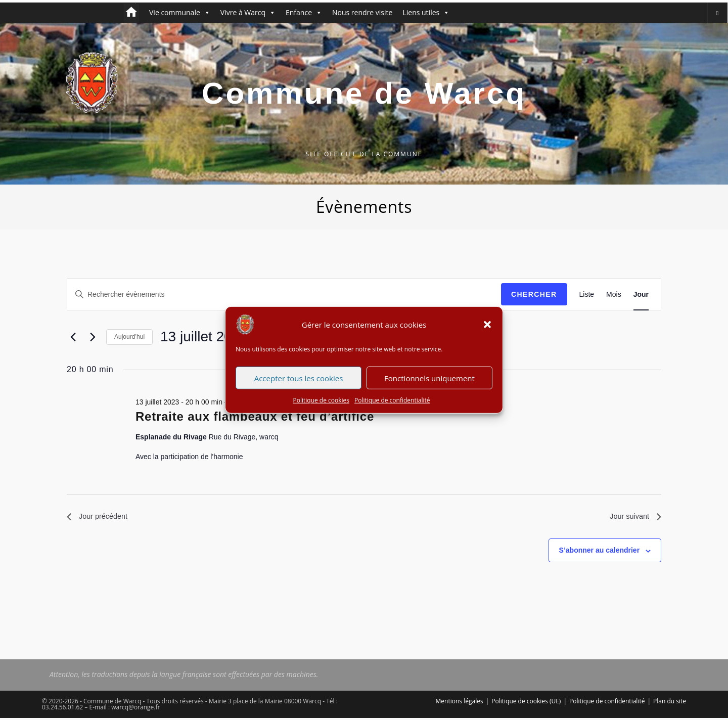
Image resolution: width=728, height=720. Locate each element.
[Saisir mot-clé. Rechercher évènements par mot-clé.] (284, 295)
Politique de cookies (322, 408)
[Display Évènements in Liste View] (587, 295)
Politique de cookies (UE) (526, 703)
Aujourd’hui (129, 337)
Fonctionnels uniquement (429, 386)
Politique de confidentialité (392, 408)
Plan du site (670, 703)
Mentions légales (460, 703)
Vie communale (180, 12)
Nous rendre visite (362, 12)
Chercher (534, 294)
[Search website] (717, 13)
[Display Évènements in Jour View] (641, 295)
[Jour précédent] (73, 337)
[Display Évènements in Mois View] (614, 295)
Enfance (304, 12)
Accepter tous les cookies (299, 386)
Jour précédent (100, 517)
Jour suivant (633, 517)
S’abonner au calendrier (600, 552)
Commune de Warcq (364, 93)
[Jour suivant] (93, 337)
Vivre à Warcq (248, 12)
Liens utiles (426, 12)
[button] (487, 333)
